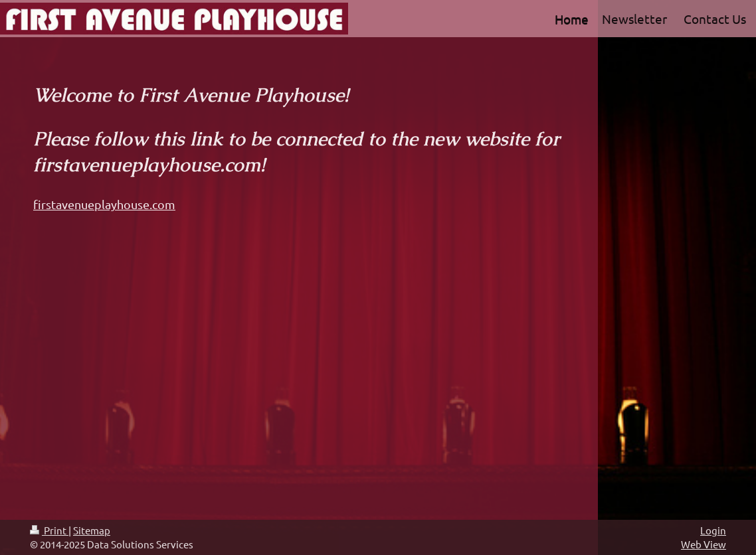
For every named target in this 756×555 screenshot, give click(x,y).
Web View (704, 544)
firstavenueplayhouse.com (104, 204)
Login (713, 530)
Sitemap (92, 530)
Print (49, 530)
